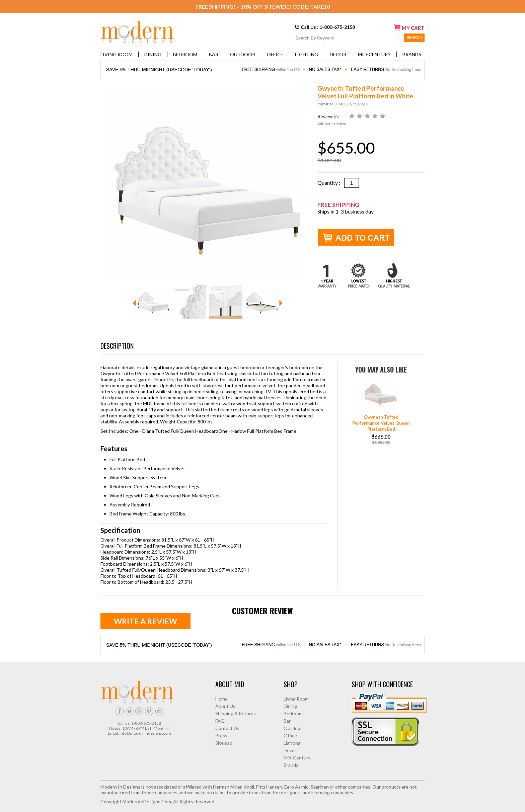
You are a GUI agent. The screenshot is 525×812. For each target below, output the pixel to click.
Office (275, 54)
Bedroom (185, 54)
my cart (409, 27)
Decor (338, 54)
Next (281, 303)
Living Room (117, 54)
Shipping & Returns (236, 713)
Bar (214, 54)
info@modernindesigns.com (145, 733)
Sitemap (224, 743)
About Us (225, 706)
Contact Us (227, 728)
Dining (153, 54)
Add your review (332, 124)
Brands (412, 54)
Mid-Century (374, 54)
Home (221, 699)
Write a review (145, 621)
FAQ (220, 721)
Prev (134, 303)
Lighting (307, 54)
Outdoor (243, 54)
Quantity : (331, 183)
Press (221, 736)
